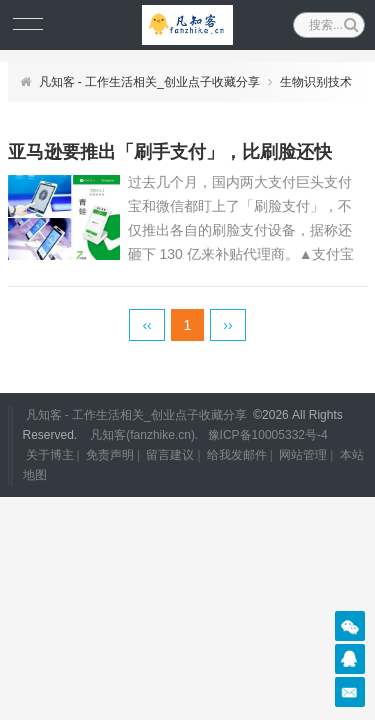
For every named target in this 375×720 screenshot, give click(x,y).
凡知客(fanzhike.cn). (144, 435)
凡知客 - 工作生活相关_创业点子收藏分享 (149, 82)
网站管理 (303, 455)
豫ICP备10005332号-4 (268, 435)
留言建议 (170, 455)
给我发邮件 (237, 455)
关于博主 (50, 455)
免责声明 (110, 455)
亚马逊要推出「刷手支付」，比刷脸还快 (170, 152)
